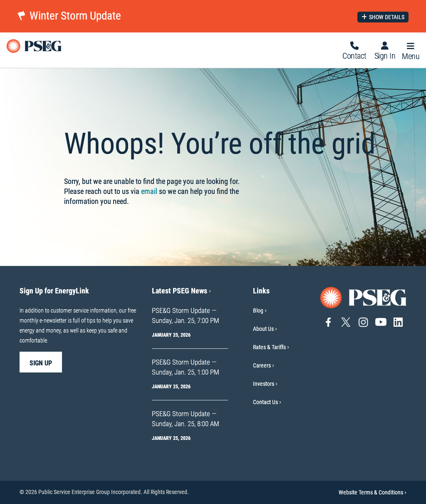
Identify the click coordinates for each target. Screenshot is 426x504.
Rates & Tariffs (269, 347)
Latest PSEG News (181, 291)
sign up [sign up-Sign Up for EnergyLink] (41, 363)
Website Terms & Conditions (373, 492)
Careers (262, 365)
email (149, 191)
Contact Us (265, 402)
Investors (264, 384)
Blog (258, 310)
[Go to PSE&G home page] (364, 297)
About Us (263, 329)
